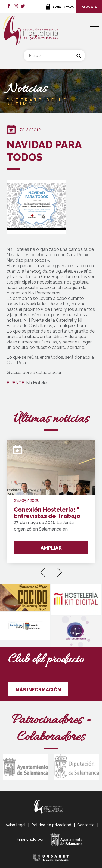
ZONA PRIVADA (63, 7)
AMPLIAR (51, 548)
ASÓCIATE (89, 7)
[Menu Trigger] (95, 29)
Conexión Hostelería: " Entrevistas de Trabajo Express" (47, 513)
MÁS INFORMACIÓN (38, 690)
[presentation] (43, 570)
